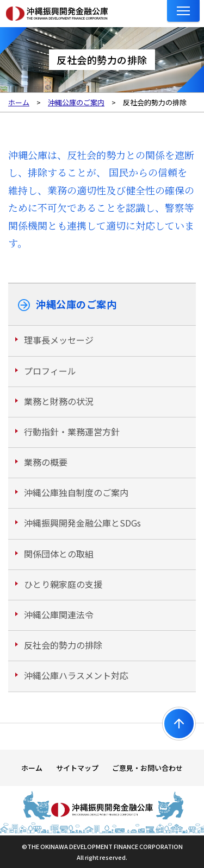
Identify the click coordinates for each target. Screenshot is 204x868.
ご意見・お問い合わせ (147, 768)
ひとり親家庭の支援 (63, 584)
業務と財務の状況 (59, 401)
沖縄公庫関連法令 (59, 614)
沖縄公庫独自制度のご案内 (76, 492)
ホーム (32, 768)
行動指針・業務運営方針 (72, 432)
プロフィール (50, 371)
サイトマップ (77, 768)
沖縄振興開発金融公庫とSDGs (82, 523)
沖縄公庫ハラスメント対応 (76, 675)
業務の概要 (46, 462)
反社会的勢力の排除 (63, 645)
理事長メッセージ (59, 340)
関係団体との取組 (59, 554)
